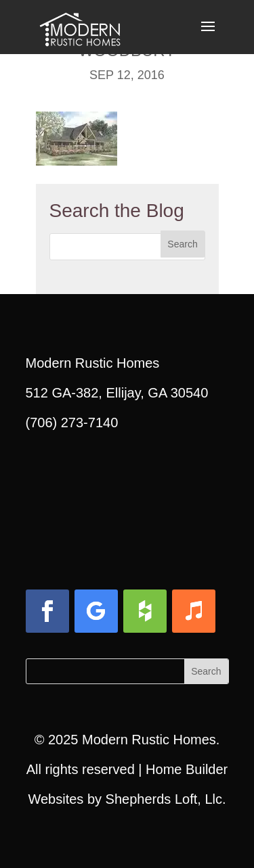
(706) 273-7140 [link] (72, 423)
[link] (80, 26)
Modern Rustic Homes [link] (149, 740)
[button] (208, 35)
